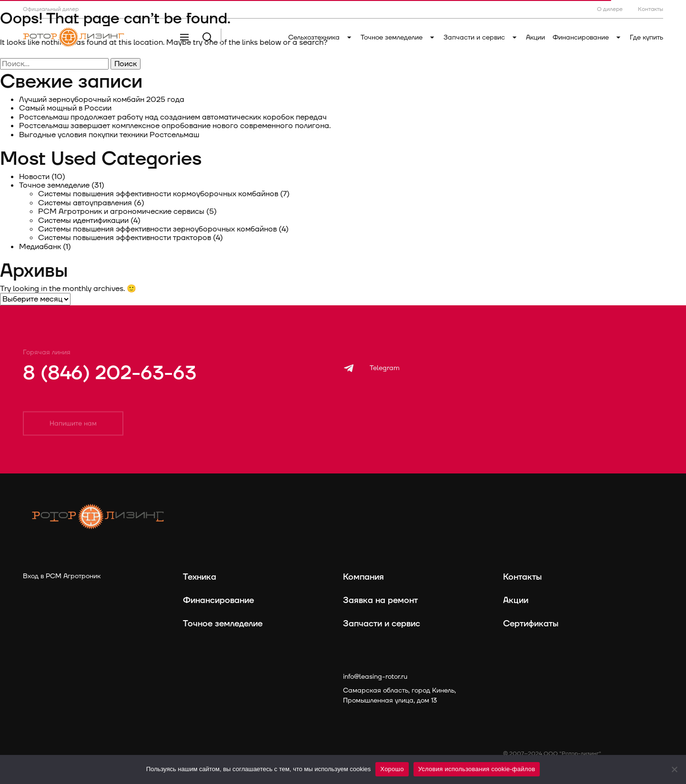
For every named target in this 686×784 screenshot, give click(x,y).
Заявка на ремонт (380, 600)
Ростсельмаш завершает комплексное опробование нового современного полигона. (176, 126)
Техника (200, 577)
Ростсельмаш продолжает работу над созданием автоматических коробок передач (173, 117)
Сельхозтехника (321, 37)
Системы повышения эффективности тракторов (125, 238)
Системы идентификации (83, 221)
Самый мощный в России (65, 108)
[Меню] (184, 37)
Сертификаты (531, 624)
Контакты (522, 577)
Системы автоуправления (85, 203)
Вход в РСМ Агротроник (62, 576)
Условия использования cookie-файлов (477, 769)
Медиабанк (40, 247)
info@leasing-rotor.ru (375, 677)
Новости (34, 177)
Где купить (646, 37)
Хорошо (392, 769)
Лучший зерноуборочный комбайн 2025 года (102, 100)
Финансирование (587, 37)
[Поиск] (207, 37)
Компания (363, 577)
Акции (535, 37)
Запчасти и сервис (481, 37)
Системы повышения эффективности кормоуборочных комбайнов (158, 194)
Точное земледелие (398, 37)
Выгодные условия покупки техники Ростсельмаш (109, 135)
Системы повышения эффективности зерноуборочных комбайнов (157, 229)
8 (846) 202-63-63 (110, 373)
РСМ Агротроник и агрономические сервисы (121, 211)
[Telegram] (371, 368)
